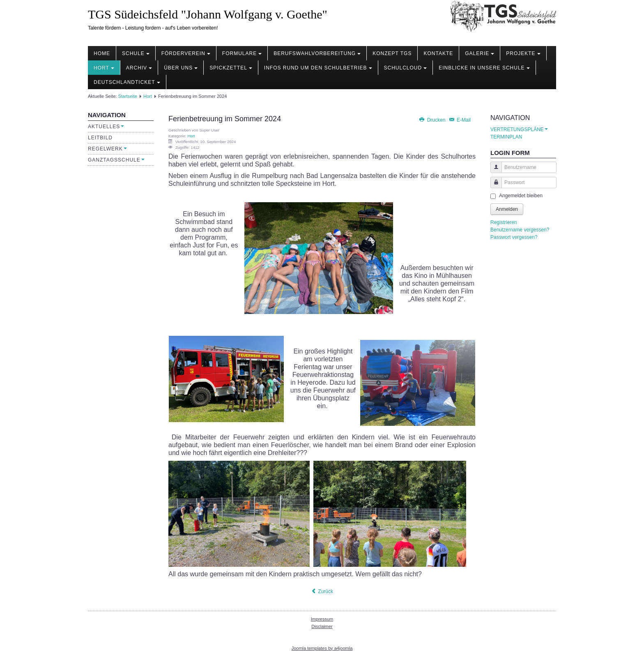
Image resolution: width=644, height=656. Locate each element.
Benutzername (493, 171)
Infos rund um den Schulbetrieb (318, 68)
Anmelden (507, 209)
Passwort (493, 186)
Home (102, 53)
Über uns (181, 68)
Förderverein (186, 53)
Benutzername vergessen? (520, 230)
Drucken (432, 120)
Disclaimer (322, 626)
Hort (104, 68)
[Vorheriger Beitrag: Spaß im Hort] (322, 591)
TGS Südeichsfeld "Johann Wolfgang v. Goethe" (208, 14)
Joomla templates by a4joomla (322, 648)
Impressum (322, 619)
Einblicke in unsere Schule (484, 68)
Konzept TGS (392, 53)
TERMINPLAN (506, 137)
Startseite (127, 96)
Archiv (139, 68)
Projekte (523, 53)
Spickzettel (231, 68)
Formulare (242, 53)
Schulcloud (406, 68)
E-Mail (460, 120)
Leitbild (100, 138)
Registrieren (504, 222)
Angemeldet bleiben (521, 196)
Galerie (480, 53)
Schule (136, 53)
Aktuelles (106, 127)
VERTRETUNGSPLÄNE (519, 129)
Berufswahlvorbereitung (317, 53)
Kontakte (438, 53)
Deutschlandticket (127, 82)
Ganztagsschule (116, 160)
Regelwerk (107, 149)
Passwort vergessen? (514, 237)
